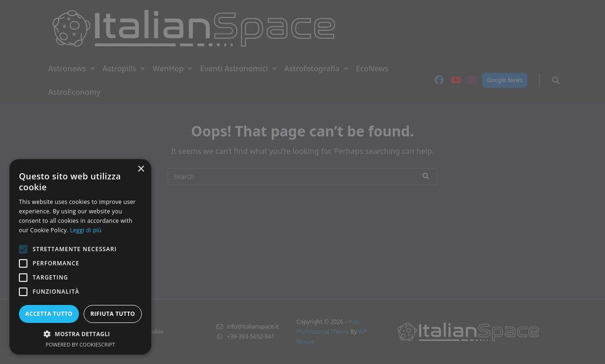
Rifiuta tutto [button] (113, 314)
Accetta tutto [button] (49, 314)
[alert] (302, 182)
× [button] (141, 169)
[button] (80, 334)
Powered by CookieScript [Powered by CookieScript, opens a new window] (81, 344)
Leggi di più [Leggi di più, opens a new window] (86, 230)
